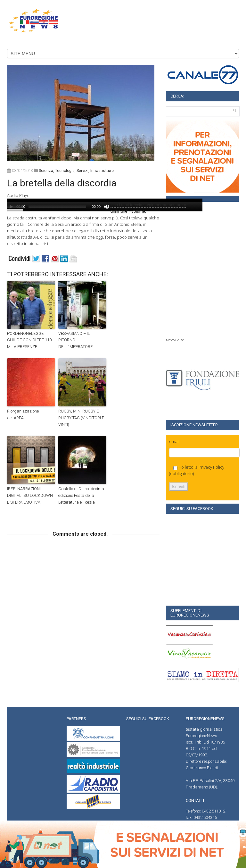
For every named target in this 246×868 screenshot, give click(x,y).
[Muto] (106, 207)
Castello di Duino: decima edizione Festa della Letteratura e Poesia (81, 495)
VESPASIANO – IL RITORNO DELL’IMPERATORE (75, 340)
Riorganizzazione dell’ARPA (23, 414)
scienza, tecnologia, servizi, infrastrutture (76, 171)
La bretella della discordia (62, 183)
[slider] (57, 207)
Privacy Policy (211, 467)
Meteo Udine (175, 340)
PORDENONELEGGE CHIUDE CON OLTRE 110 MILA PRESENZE (29, 340)
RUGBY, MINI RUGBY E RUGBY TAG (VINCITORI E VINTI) (81, 418)
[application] (105, 205)
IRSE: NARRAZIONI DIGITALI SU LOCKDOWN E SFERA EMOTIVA (30, 495)
